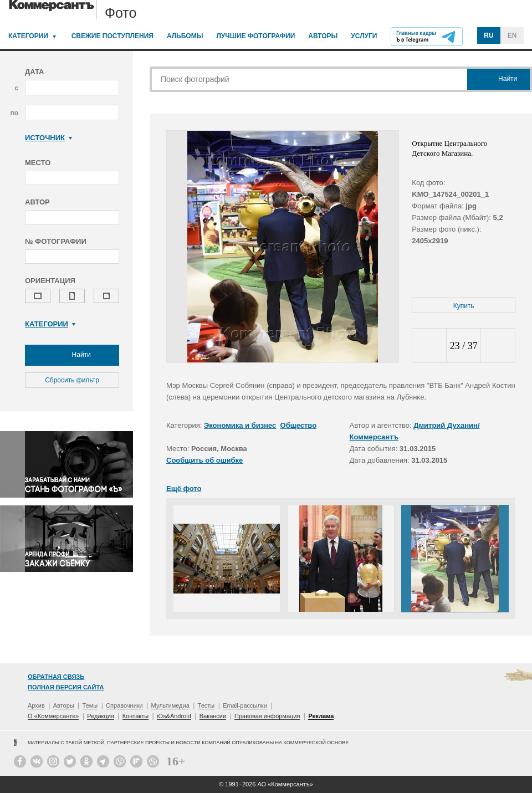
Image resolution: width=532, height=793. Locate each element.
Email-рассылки (245, 705)
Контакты (136, 716)
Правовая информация (267, 716)
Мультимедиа (170, 705)
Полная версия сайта (66, 687)
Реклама (321, 716)
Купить (464, 306)
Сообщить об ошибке (204, 460)
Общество (299, 425)
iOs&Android (174, 716)
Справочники (124, 705)
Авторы (323, 36)
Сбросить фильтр (72, 380)
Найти (72, 355)
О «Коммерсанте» (53, 716)
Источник (48, 138)
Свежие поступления (112, 36)
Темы (90, 705)
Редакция (100, 716)
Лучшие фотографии (255, 36)
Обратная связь (56, 677)
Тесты (206, 705)
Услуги (364, 36)
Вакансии (213, 716)
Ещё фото (184, 488)
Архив (36, 705)
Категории (28, 36)
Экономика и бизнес (240, 425)
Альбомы (185, 36)
